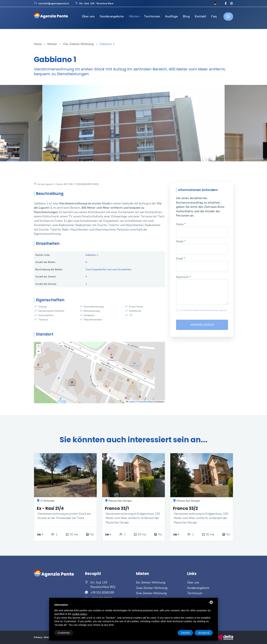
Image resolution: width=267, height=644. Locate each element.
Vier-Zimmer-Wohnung (78, 44)
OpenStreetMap (146, 402)
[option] (133, 126)
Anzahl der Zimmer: (46, 277)
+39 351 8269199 (102, 593)
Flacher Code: (43, 255)
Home (38, 44)
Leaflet (130, 402)
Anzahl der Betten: (45, 262)
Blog (186, 16)
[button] (38, 346)
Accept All (204, 633)
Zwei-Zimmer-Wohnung (152, 588)
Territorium (152, 16)
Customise (64, 633)
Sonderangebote (112, 16)
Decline (185, 633)
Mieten (134, 16)
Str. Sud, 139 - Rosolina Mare (94, 3)
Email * (181, 259)
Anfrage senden (202, 325)
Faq (214, 16)
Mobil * (181, 242)
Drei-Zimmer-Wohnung (151, 593)
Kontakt (201, 16)
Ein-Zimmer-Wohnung (151, 583)
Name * (181, 224)
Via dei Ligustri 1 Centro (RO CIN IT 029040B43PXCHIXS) (66, 184)
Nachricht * (184, 277)
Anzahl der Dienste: (46, 284)
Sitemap (49, 637)
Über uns (88, 16)
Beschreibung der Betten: (49, 269)
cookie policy (80, 614)
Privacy (38, 637)
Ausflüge (171, 16)
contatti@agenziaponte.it (52, 3)
